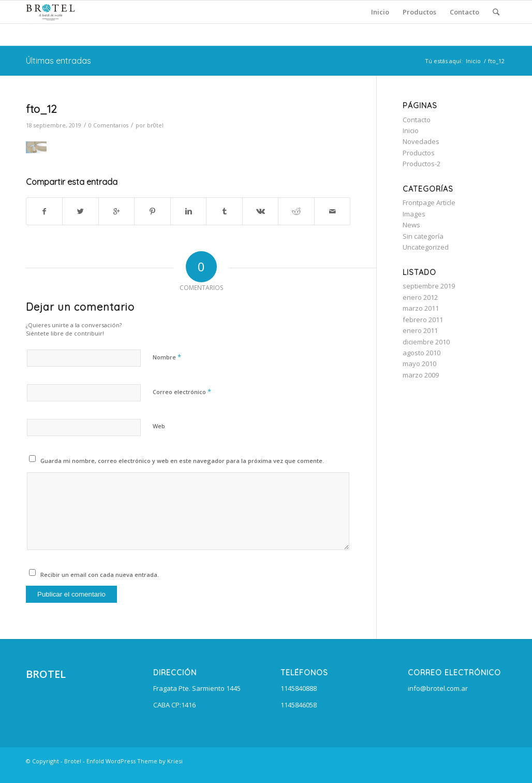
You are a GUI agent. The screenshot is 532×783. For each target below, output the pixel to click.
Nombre (167, 357)
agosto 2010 (422, 353)
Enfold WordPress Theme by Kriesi (135, 761)
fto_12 (41, 109)
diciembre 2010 (426, 342)
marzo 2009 (421, 375)
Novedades (421, 141)
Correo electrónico (182, 392)
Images (414, 214)
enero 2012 (420, 297)
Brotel (73, 761)
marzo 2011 (421, 308)
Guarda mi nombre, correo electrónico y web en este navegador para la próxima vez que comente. (182, 461)
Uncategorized (426, 247)
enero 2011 (420, 330)
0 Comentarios (108, 125)
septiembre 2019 (429, 286)
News (411, 225)
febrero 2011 (423, 320)
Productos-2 (422, 164)
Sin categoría (423, 236)
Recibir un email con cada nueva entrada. (100, 575)
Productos (419, 153)
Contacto (417, 120)
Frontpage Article (429, 202)
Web (159, 426)
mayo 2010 (419, 364)
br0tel (155, 125)
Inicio (473, 61)
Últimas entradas (58, 61)
